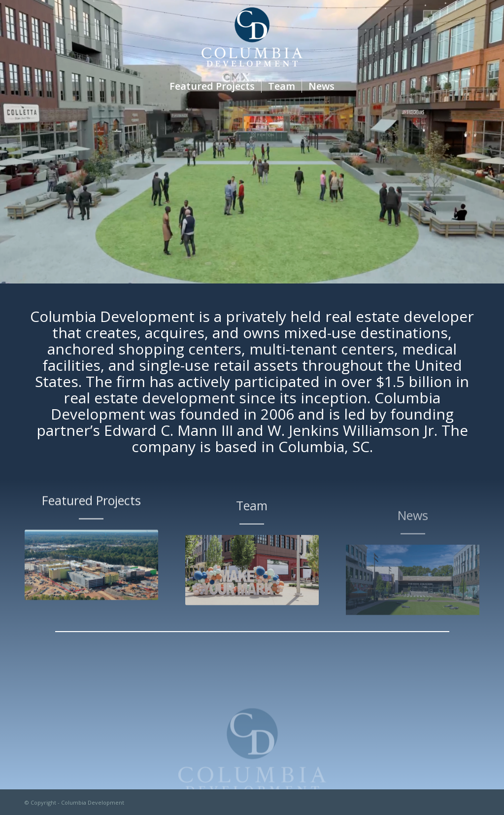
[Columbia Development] (252, 37)
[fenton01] (252, 589)
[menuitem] (212, 86)
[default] (91, 575)
